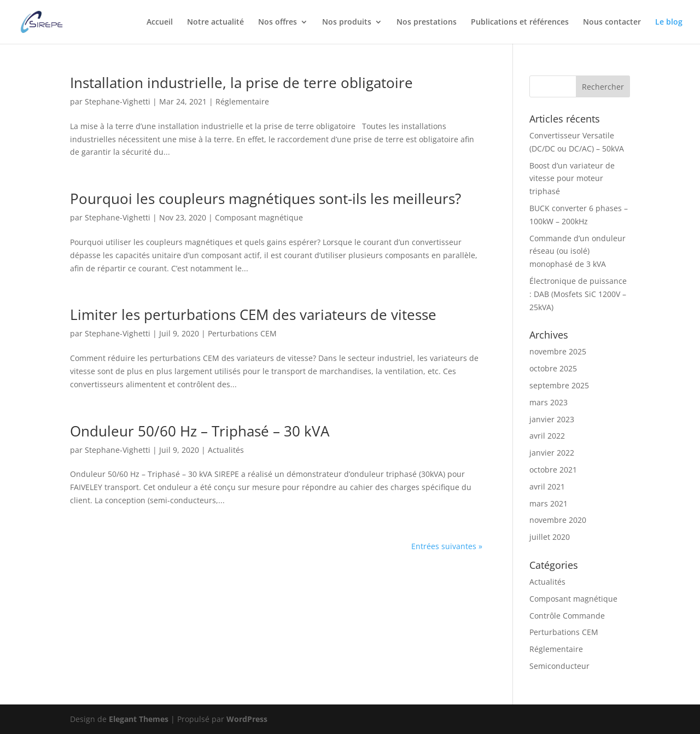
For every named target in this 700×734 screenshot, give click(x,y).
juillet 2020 (550, 537)
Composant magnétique (259, 217)
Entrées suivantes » (447, 546)
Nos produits (347, 22)
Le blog (669, 22)
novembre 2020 (558, 520)
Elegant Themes (139, 719)
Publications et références (520, 22)
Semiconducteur (559, 666)
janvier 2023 (552, 419)
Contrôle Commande (567, 616)
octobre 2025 (553, 368)
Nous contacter (612, 22)
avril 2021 (547, 487)
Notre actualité (215, 22)
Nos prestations (427, 22)
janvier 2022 (552, 453)
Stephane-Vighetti (118, 101)
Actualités (226, 450)
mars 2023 (549, 402)
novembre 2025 (558, 351)
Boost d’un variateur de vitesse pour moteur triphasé (572, 179)
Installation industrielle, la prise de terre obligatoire (241, 83)
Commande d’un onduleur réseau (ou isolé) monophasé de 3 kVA (577, 251)
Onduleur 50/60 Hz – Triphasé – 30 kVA (200, 431)
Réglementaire (242, 101)
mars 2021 (549, 503)
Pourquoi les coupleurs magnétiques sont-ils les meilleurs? (266, 199)
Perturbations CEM (242, 333)
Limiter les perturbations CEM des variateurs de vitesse (253, 314)
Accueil (160, 22)
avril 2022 (547, 436)
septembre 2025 (559, 385)
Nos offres (278, 22)
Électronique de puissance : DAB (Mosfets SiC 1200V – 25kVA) (578, 294)
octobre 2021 (553, 470)
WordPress (247, 719)
